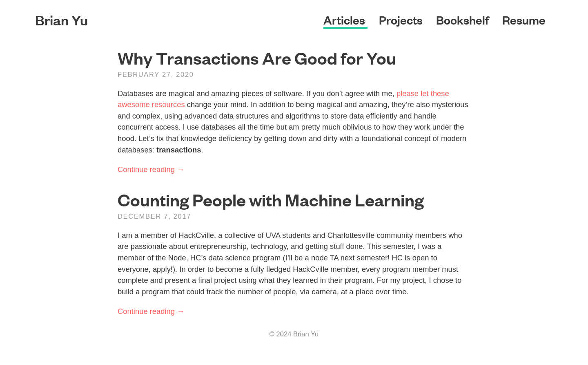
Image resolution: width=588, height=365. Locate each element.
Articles (345, 20)
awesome (134, 104)
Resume (524, 20)
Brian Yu (61, 20)
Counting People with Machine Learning (271, 200)
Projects (402, 20)
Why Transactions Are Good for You (257, 58)
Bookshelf (464, 20)
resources (168, 104)
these (440, 93)
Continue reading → (151, 169)
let (424, 93)
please (408, 93)
